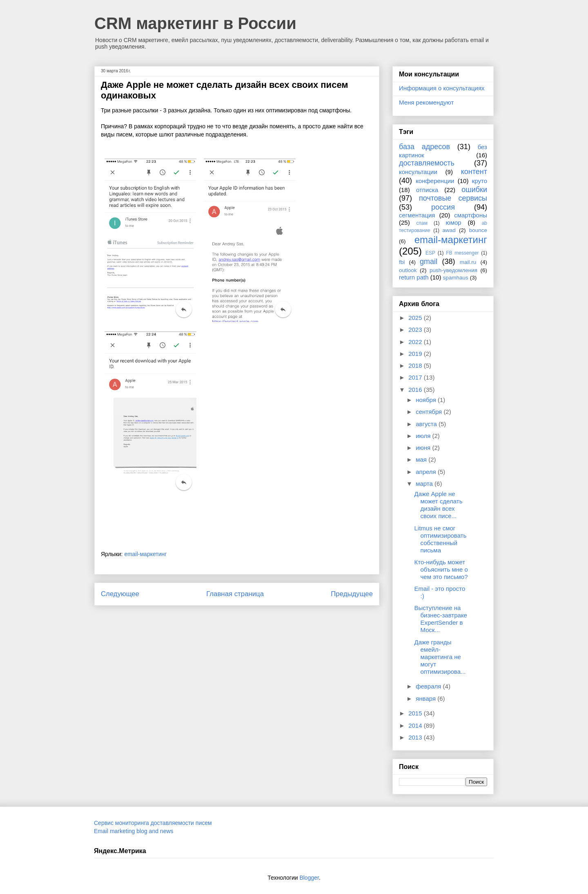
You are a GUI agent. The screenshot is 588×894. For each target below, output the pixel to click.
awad (449, 230)
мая (422, 459)
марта (425, 484)
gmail (429, 261)
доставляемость (427, 163)
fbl (402, 262)
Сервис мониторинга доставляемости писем (153, 823)
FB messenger (462, 253)
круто (480, 181)
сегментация (417, 215)
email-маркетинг (145, 554)
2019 (416, 354)
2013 (416, 737)
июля (424, 436)
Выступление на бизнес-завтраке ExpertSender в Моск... (441, 619)
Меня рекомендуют (426, 102)
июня (424, 448)
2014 (416, 725)
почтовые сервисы (453, 198)
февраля (429, 686)
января (427, 698)
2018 (416, 365)
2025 (416, 318)
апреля (427, 472)
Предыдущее (352, 594)
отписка (427, 190)
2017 (416, 377)
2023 (416, 330)
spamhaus (456, 278)
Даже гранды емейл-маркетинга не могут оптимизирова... (440, 657)
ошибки (474, 190)
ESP (430, 253)
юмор (454, 222)
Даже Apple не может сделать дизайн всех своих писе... (439, 505)
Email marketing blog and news (134, 831)
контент (474, 172)
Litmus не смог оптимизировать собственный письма (441, 539)
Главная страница (235, 594)
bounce (478, 230)
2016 (416, 390)
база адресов (424, 147)
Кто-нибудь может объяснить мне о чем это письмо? (441, 569)
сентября (430, 412)
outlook (408, 270)
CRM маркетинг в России (195, 23)
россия (443, 207)
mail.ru (468, 262)
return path (414, 277)
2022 (416, 342)
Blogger (309, 878)
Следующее (120, 594)
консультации (418, 172)
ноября (427, 400)
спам (422, 223)
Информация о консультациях (442, 88)
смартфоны (471, 215)
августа (427, 424)
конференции (435, 181)
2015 (416, 713)
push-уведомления (453, 270)
